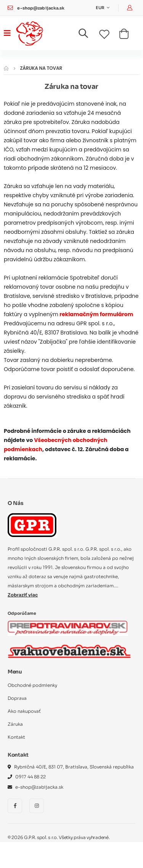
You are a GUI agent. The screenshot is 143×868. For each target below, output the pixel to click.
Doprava (17, 698)
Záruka (15, 724)
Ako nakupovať (24, 711)
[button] (88, 35)
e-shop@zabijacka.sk (41, 8)
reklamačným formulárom (96, 314)
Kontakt (16, 737)
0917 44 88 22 (31, 777)
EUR (100, 8)
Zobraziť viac (23, 595)
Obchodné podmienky (32, 685)
